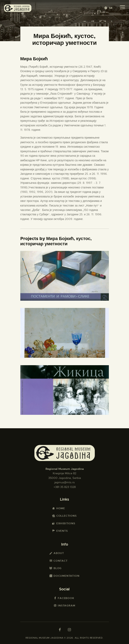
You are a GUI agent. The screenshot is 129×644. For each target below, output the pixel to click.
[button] (109, 8)
